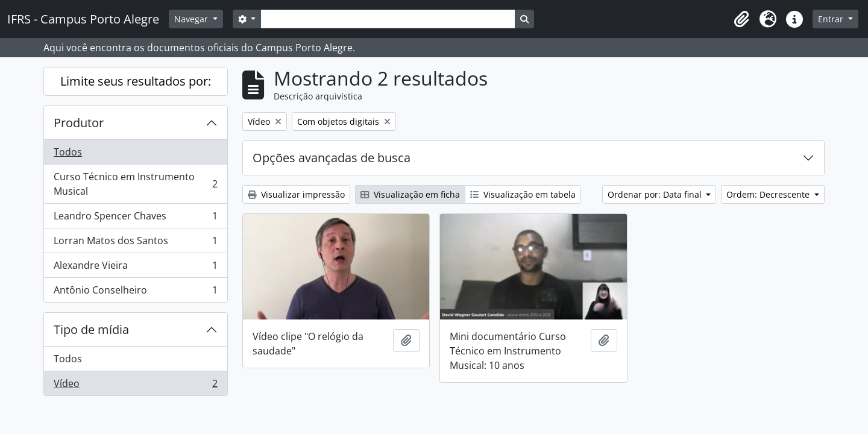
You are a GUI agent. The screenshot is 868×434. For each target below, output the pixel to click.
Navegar (192, 19)
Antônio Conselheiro (135, 292)
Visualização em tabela (523, 194)
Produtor (79, 123)
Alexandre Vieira (135, 268)
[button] (741, 19)
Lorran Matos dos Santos (135, 243)
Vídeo (135, 386)
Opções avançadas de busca (332, 158)
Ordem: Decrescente (769, 194)
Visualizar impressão (296, 194)
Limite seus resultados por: (136, 81)
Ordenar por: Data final (656, 194)
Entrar (832, 19)
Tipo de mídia (91, 329)
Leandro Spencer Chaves (135, 219)
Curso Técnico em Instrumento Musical (135, 184)
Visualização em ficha (410, 194)
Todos (68, 152)
